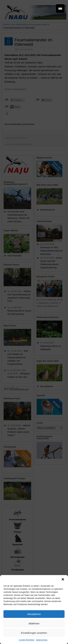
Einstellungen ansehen (34, 633)
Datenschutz (42, 640)
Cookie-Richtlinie (27, 640)
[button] (63, 579)
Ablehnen (34, 623)
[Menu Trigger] (60, 9)
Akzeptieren (34, 614)
